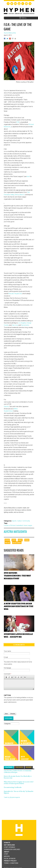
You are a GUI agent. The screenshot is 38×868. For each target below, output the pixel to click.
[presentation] (19, 707)
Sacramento (25, 325)
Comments (19, 645)
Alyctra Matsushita (15, 532)
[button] (6, 677)
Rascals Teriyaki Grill (15, 294)
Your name (7, 651)
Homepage (7, 668)
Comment (8, 674)
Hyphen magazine (19, 830)
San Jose (15, 325)
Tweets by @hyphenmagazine (12, 797)
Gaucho (6, 407)
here (28, 176)
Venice (17, 195)
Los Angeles (22, 323)
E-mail (6, 657)
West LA (22, 195)
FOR (18, 122)
